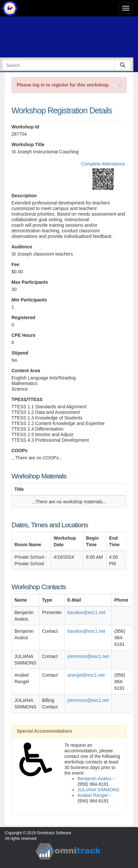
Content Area (26, 371)
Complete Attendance (103, 164)
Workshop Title (28, 145)
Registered (23, 318)
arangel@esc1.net (86, 675)
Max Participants (30, 282)
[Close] (120, 85)
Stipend (20, 353)
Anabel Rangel (92, 795)
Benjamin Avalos (94, 779)
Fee (15, 264)
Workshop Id (25, 127)
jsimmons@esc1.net (88, 656)
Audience (22, 247)
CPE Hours (23, 335)
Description (24, 196)
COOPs (20, 451)
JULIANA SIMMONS (98, 790)
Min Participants (29, 300)
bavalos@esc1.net (86, 612)
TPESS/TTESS (27, 399)
